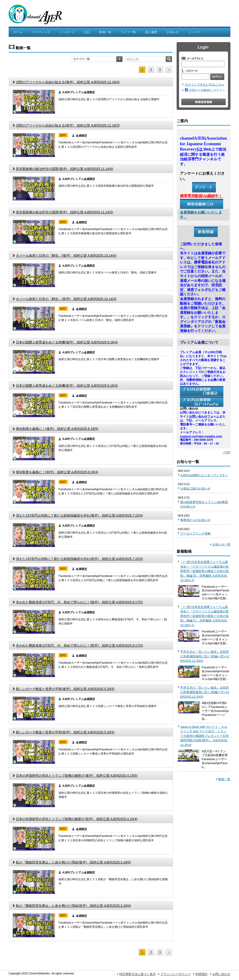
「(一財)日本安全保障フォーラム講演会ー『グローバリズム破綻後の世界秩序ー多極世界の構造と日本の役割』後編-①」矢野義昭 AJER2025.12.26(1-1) (204, 616)
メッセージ (67, 32)
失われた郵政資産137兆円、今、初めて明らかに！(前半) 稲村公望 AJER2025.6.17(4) (79, 645)
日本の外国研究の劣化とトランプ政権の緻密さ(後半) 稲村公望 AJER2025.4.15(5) (77, 776)
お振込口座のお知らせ (195, 488)
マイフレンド (41, 32)
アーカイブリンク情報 (195, 533)
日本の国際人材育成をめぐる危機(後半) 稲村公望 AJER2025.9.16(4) (67, 342)
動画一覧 (105, 32)
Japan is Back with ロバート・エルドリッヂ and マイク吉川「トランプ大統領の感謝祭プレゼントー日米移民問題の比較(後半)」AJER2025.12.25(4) (204, 736)
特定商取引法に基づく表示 (137, 974)
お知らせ (173, 32)
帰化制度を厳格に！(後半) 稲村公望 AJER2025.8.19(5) (57, 429)
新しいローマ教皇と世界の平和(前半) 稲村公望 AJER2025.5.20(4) (65, 732)
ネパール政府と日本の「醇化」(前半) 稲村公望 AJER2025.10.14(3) (66, 299)
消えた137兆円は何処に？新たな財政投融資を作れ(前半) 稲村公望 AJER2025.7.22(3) (79, 559)
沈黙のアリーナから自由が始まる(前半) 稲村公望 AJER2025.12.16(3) (68, 125)
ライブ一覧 (128, 32)
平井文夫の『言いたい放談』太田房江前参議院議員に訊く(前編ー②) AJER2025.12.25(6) (205, 656)
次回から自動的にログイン (207, 90)
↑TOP (227, 452)
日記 (87, 32)
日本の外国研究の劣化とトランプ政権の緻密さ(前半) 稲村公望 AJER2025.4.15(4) (77, 819)
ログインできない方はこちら (205, 85)
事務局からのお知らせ (195, 520)
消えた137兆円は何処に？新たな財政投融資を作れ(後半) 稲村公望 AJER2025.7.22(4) (79, 515)
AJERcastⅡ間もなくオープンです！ (204, 475)
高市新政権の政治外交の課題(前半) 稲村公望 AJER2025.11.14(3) (64, 212)
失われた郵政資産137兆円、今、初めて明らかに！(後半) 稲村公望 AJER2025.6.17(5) (79, 602)
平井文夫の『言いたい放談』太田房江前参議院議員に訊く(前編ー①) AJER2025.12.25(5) (205, 692)
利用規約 (201, 974)
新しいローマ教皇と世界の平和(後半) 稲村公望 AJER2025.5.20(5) (65, 689)
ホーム (18, 32)
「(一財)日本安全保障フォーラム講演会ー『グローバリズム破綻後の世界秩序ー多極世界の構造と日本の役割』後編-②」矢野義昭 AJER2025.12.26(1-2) (204, 571)
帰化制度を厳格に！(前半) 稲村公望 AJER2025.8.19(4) (57, 472)
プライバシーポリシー (176, 974)
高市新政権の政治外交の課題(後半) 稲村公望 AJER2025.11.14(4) (64, 169)
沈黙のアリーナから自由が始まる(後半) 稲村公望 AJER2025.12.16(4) (68, 82)
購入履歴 (151, 32)
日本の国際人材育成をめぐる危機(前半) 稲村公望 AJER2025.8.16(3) (67, 386)
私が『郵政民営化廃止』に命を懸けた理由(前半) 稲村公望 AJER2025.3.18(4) (73, 906)
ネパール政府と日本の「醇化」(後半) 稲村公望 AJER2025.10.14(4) (66, 255)
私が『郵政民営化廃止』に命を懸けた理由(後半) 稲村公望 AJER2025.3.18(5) (73, 862)
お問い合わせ (221, 974)
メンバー (194, 32)
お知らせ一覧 (221, 544)
